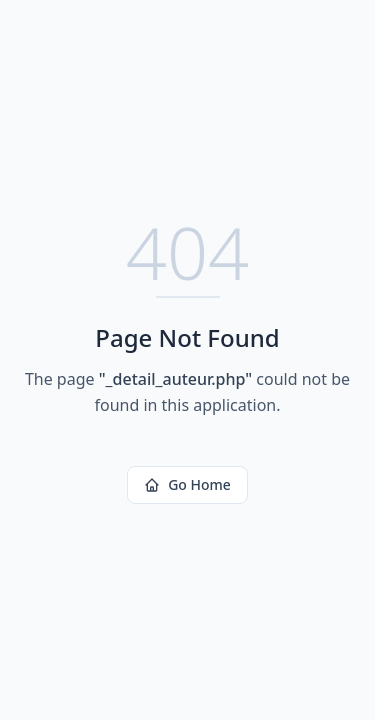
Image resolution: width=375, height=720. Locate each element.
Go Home (187, 484)
